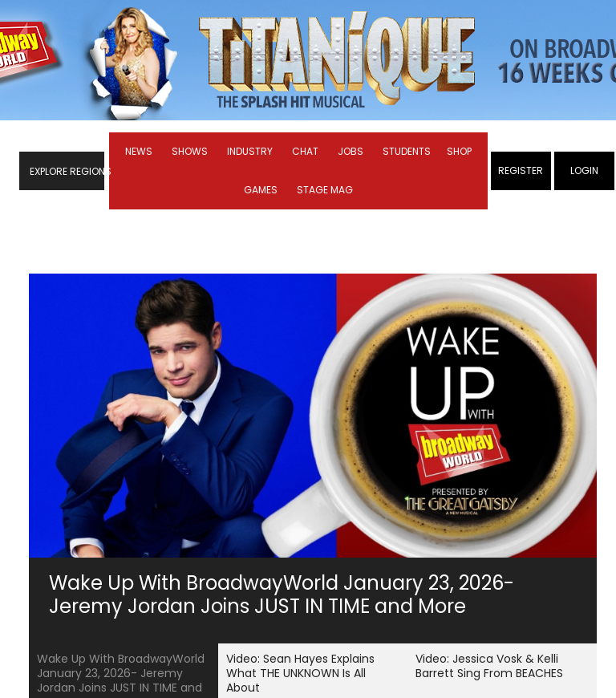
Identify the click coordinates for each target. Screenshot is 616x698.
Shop (459, 151)
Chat (305, 151)
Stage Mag (325, 190)
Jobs (351, 151)
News (139, 151)
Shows (190, 151)
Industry (250, 151)
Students (407, 151)
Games (261, 190)
